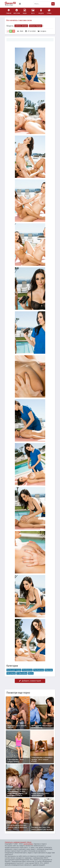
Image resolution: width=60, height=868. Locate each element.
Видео (25, 11)
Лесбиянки (27, 670)
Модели (41, 11)
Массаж (49, 670)
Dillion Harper (36, 26)
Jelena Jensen (21, 26)
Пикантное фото (11, 4)
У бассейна (22, 673)
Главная (9, 11)
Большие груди (14, 670)
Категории (17, 11)
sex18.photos (28, 844)
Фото (33, 11)
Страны (49, 11)
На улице (11, 673)
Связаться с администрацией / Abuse (18, 842)
